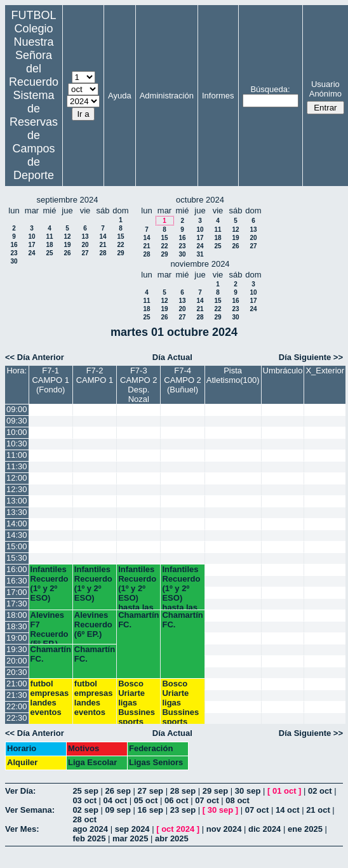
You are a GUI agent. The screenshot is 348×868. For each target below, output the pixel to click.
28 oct (84, 819)
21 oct (318, 810)
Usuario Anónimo (325, 89)
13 (85, 237)
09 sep (117, 810)
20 (85, 245)
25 (49, 253)
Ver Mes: (22, 829)
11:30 (17, 466)
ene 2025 (305, 829)
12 (67, 237)
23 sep (183, 810)
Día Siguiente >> (311, 357)
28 (103, 253)
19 (67, 245)
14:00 (17, 524)
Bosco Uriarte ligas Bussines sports (137, 701)
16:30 (17, 581)
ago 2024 (90, 829)
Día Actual (172, 357)
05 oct (146, 800)
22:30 (17, 718)
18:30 (17, 626)
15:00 (17, 546)
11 (49, 237)
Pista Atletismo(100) (233, 375)
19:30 (17, 649)
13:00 (17, 501)
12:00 (17, 478)
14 (103, 237)
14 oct (288, 810)
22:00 (17, 706)
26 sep (117, 791)
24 (31, 253)
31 (200, 254)
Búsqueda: (270, 89)
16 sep (151, 810)
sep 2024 (132, 829)
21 (103, 245)
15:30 (17, 558)
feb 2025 (89, 838)
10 (31, 237)
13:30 (17, 512)
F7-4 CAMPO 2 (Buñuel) (183, 380)
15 (120, 237)
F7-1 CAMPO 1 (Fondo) (50, 380)
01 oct (284, 791)
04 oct (116, 800)
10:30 (17, 444)
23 (14, 253)
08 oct (238, 800)
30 (14, 261)
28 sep (183, 791)
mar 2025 (130, 838)
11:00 (17, 455)
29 (120, 253)
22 (120, 245)
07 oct (207, 800)
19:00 (17, 638)
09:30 (17, 421)
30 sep (248, 791)
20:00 (17, 661)
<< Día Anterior (35, 357)
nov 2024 (224, 829)
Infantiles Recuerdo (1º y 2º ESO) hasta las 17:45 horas (137, 587)
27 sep (151, 791)
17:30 (17, 604)
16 (14, 245)
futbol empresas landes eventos (50, 698)
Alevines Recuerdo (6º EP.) (93, 624)
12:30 (17, 489)
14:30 (17, 535)
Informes (218, 96)
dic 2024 (264, 829)
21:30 (17, 695)
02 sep (85, 810)
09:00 (17, 409)
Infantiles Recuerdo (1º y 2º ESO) (50, 584)
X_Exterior (325, 371)
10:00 (17, 432)
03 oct (84, 800)
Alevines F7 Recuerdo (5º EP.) (50, 627)
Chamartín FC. (138, 620)
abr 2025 (172, 838)
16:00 (17, 569)
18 (49, 245)
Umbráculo (283, 371)
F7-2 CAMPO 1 (95, 375)
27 (85, 253)
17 (31, 245)
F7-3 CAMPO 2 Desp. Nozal (139, 385)
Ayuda (120, 96)
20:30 (17, 672)
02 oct (320, 791)
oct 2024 (178, 829)
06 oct (177, 800)
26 (67, 253)
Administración (167, 96)
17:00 (17, 592)
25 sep (85, 791)
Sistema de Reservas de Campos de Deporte (34, 135)
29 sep (215, 791)
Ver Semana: (30, 810)
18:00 (17, 615)
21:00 (17, 684)
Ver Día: (20, 791)
